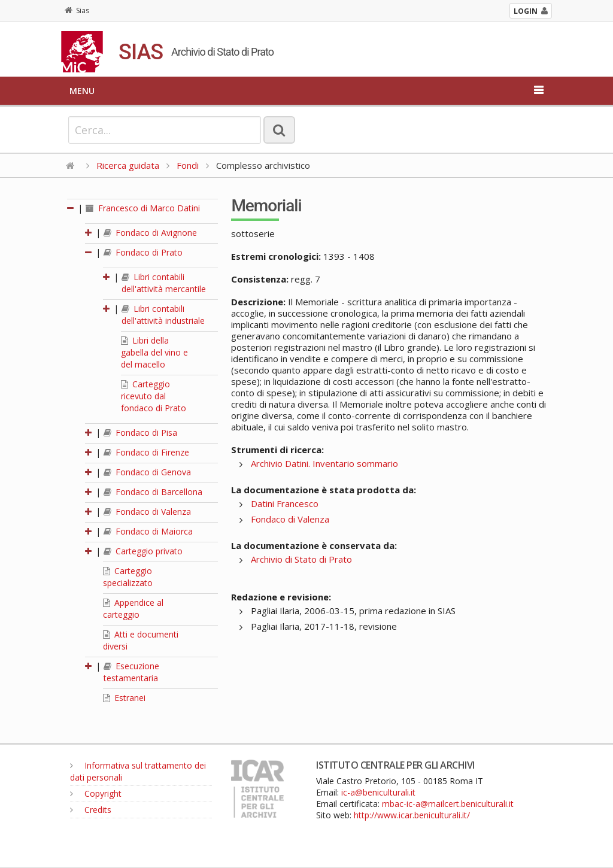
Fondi (188, 165)
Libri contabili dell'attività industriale (163, 315)
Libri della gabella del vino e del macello (154, 352)
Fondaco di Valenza (147, 512)
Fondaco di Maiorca (148, 531)
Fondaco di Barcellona (153, 492)
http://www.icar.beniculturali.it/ (412, 815)
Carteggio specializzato (128, 577)
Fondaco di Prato (143, 252)
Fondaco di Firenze (146, 452)
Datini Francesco (285, 503)
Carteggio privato (143, 551)
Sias (77, 10)
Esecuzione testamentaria (131, 672)
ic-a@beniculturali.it (378, 792)
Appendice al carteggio (133, 608)
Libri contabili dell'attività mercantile (164, 283)
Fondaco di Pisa (140, 433)
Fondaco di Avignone (150, 233)
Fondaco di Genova (147, 472)
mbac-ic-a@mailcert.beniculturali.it (448, 804)
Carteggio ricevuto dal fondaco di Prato (154, 396)
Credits (91, 810)
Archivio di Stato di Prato (301, 559)
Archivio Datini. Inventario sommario (324, 463)
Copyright (96, 793)
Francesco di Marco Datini (143, 208)
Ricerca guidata (128, 165)
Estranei (124, 698)
